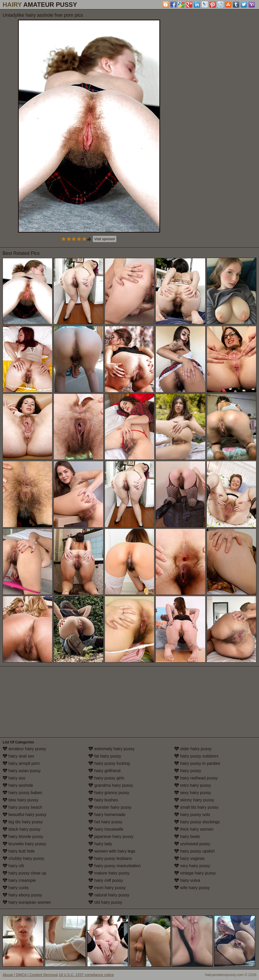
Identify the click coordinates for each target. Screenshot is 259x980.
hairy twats (187, 837)
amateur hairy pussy (24, 749)
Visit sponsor (105, 239)
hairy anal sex (18, 756)
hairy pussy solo (192, 815)
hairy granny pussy (109, 793)
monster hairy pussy (110, 807)
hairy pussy (188, 771)
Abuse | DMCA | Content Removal (30, 975)
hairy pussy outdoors (196, 756)
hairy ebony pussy (22, 895)
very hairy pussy (192, 866)
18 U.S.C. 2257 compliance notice (86, 975)
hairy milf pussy (106, 880)
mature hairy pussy (109, 873)
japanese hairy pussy (111, 837)
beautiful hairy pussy (25, 815)
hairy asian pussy (22, 771)
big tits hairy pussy (23, 822)
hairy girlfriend (104, 771)
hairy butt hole (19, 851)
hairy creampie (19, 880)
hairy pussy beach (22, 807)
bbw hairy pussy (20, 800)
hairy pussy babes (22, 793)
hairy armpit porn (21, 763)
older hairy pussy (193, 749)
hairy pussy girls (106, 778)
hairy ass (14, 778)
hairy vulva (187, 880)
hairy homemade (107, 815)
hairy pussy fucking (109, 763)
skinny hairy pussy (194, 800)
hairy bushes (103, 800)
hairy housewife (106, 829)
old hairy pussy (105, 902)
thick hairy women (194, 829)
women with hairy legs (112, 851)
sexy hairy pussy (193, 793)
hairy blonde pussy (23, 837)
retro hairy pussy (193, 785)
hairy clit (13, 866)
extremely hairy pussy (112, 749)
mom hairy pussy (107, 888)
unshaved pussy (192, 844)
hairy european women (27, 902)
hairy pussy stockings (197, 822)
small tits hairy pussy (196, 807)
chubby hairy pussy (23, 858)
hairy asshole (18, 785)
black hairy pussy (22, 829)
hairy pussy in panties (197, 763)
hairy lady (100, 844)
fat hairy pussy (105, 756)
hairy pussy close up (24, 873)
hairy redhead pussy (196, 778)
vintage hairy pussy (195, 873)
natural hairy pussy (109, 895)
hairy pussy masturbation (115, 866)
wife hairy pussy (192, 888)
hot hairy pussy (105, 822)
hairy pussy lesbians (110, 858)
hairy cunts (16, 888)
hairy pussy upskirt (194, 851)
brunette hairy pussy (24, 844)
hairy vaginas (189, 858)
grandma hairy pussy (111, 785)
